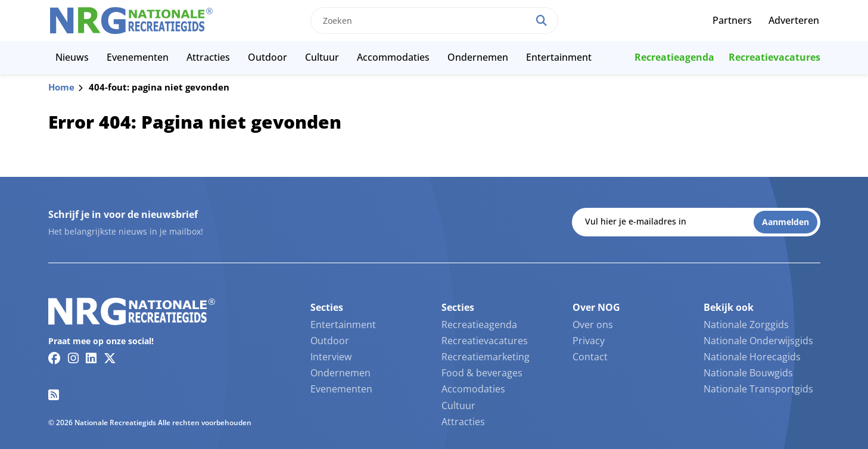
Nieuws (72, 57)
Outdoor (267, 57)
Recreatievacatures (774, 57)
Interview (331, 357)
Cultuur (322, 57)
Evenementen (138, 57)
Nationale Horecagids (752, 357)
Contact (590, 357)
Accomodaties (473, 389)
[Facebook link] (55, 358)
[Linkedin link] (91, 358)
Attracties (208, 57)
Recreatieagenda (674, 57)
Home (61, 87)
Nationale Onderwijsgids (758, 341)
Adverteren (794, 20)
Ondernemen (478, 57)
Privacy (589, 341)
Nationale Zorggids (746, 325)
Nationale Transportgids (758, 389)
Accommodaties (393, 57)
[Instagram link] (73, 358)
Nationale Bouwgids (748, 373)
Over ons (593, 325)
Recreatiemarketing (486, 357)
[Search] (542, 21)
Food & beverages (482, 373)
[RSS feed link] (54, 395)
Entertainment (559, 57)
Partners (732, 20)
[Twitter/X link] (110, 358)
